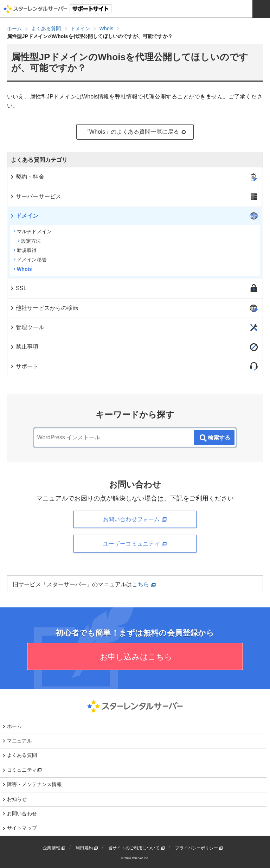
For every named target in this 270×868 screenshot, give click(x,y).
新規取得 (25, 250)
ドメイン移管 (30, 260)
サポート (24, 366)
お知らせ (17, 799)
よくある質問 (22, 755)
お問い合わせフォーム (135, 519)
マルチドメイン (33, 231)
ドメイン (24, 216)
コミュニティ (24, 770)
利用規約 (87, 848)
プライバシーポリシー (199, 848)
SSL (18, 288)
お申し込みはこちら (135, 657)
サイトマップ (22, 828)
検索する (214, 438)
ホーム (14, 726)
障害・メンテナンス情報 (34, 784)
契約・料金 (27, 177)
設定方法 (29, 241)
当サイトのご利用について (137, 848)
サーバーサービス (35, 196)
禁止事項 (24, 347)
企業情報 (54, 848)
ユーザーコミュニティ (135, 544)
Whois (23, 269)
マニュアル (20, 741)
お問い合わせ (22, 813)
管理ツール (27, 327)
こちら (144, 584)
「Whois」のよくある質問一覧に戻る (135, 132)
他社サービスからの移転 (44, 308)
